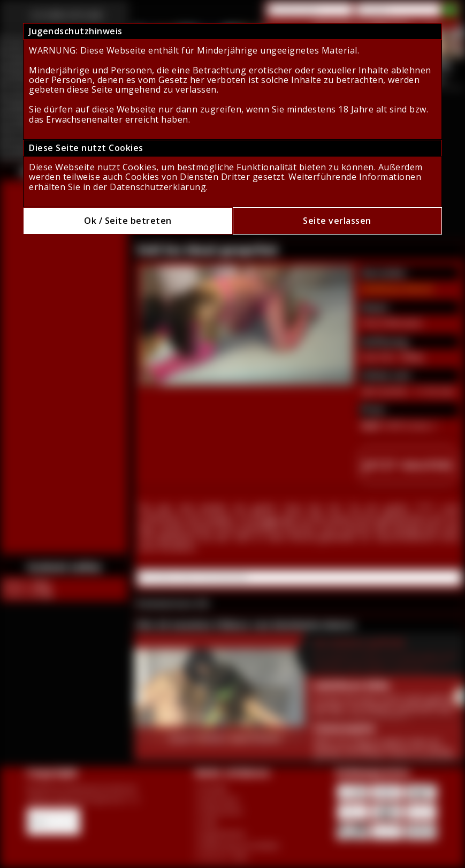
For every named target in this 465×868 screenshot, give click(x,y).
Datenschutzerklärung (158, 187)
